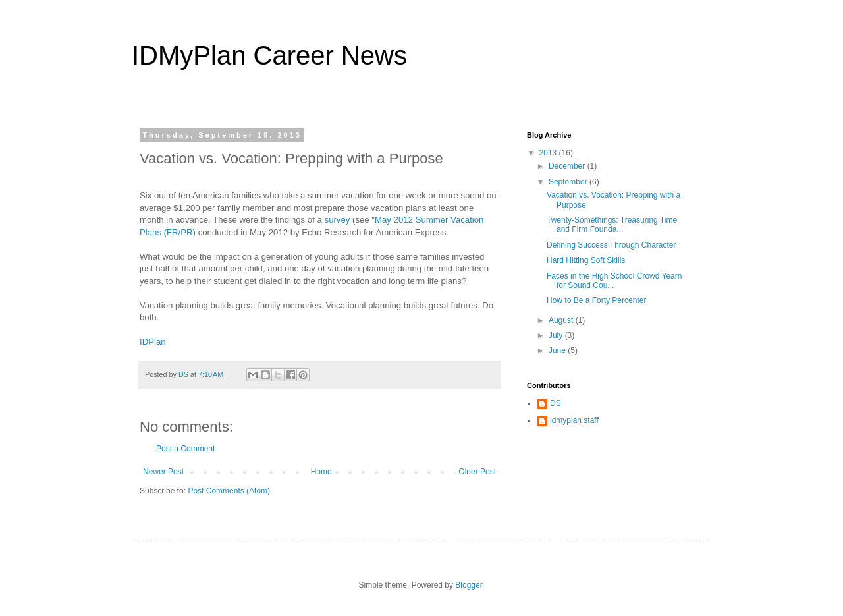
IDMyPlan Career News (269, 55)
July (557, 335)
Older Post (477, 472)
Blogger (469, 585)
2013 (549, 153)
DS (556, 403)
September (569, 182)
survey (338, 220)
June (558, 350)
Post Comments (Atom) (229, 491)
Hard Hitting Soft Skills (586, 260)
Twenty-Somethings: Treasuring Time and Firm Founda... (612, 225)
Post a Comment (185, 449)
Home (321, 472)
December (568, 166)
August (562, 320)
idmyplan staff (574, 420)
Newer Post (163, 472)
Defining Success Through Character (612, 245)
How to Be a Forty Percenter (596, 300)
